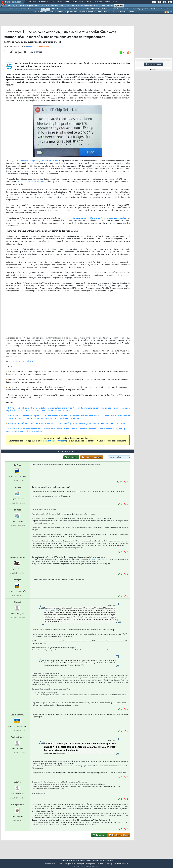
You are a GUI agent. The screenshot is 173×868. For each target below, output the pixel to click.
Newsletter (77, 2)
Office (103, 6)
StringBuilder (18, 809)
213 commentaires (42, 48)
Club (115, 2)
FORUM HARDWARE (56, 12)
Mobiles (110, 6)
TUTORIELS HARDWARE (87, 12)
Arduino (37, 9)
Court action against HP (24, 363)
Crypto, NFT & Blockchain (160, 9)
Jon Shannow (17, 719)
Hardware (46, 9)
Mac (59, 9)
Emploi (88, 2)
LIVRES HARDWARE (104, 12)
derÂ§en (17, 470)
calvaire (18, 492)
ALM (47, 6)
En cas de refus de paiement (32, 183)
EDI (77, 6)
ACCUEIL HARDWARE (39, 12)
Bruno (29, 48)
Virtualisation (126, 9)
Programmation (86, 6)
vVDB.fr (18, 787)
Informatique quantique (141, 9)
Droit (107, 2)
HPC (53, 9)
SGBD (96, 6)
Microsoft (55, 6)
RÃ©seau (77, 9)
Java (62, 6)
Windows (23, 9)
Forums (33, 2)
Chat (67, 2)
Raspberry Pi (67, 9)
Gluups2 (17, 607)
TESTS (132, 12)
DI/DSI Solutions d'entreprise (23, 6)
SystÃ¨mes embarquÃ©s (110, 9)
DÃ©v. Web (70, 6)
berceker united (18, 562)
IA (43, 6)
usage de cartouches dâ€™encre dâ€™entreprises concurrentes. (96, 220)
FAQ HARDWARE (71, 12)
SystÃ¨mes (119, 6)
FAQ (52, 2)
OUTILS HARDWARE (120, 12)
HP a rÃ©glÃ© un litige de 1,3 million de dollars (35, 163)
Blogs (59, 2)
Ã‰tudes (98, 2)
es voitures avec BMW (97, 564)
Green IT (86, 9)
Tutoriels (43, 2)
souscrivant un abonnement (53, 443)
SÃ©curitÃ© (95, 9)
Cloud (37, 6)
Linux (30, 9)
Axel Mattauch (17, 742)
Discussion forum (153, 64)
